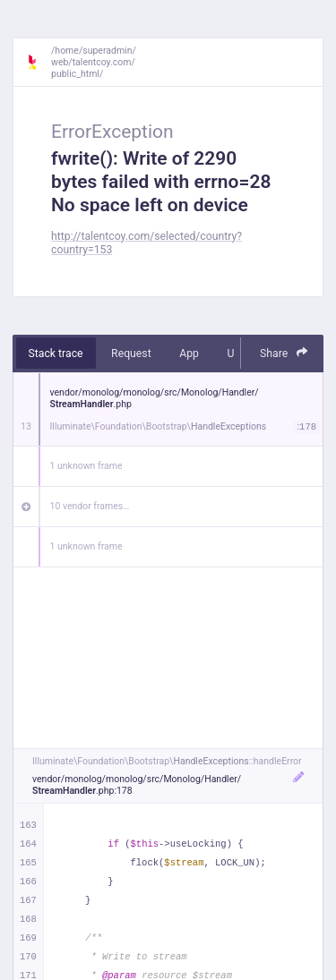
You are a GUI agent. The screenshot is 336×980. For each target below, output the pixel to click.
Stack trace (56, 354)
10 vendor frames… (90, 506)
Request (131, 354)
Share (284, 353)
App (189, 354)
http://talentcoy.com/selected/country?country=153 (146, 243)
